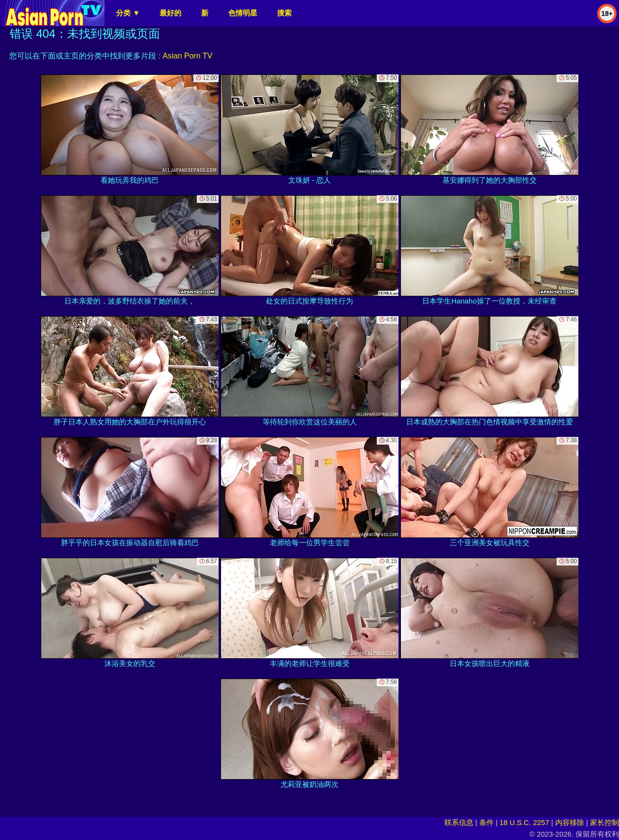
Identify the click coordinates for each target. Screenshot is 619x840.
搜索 (284, 13)
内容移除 (570, 822)
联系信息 (459, 822)
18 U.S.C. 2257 (524, 822)
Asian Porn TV (187, 56)
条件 (486, 822)
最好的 (170, 13)
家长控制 (604, 822)
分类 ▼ (128, 13)
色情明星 (243, 13)
